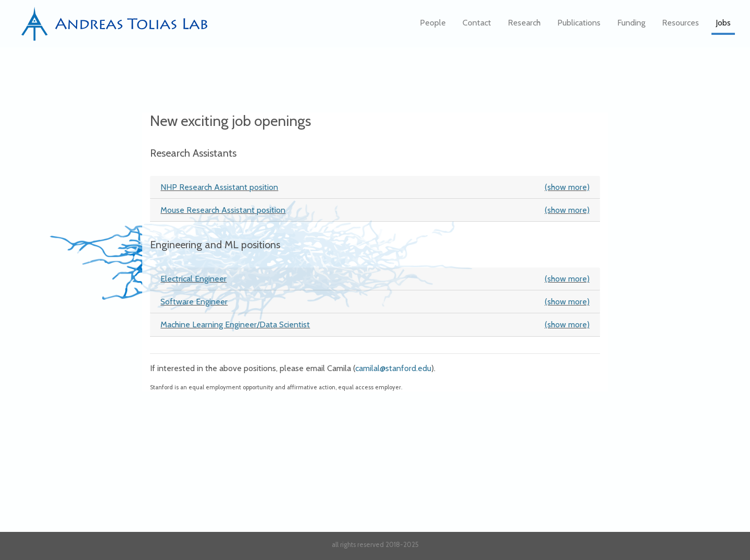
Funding (631, 26)
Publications (579, 26)
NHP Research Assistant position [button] (375, 187)
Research (524, 26)
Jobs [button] (723, 26)
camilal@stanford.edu (393, 368)
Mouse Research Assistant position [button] (375, 210)
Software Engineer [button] (375, 302)
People (433, 26)
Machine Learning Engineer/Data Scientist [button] (375, 324)
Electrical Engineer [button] (375, 279)
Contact (477, 26)
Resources (680, 26)
